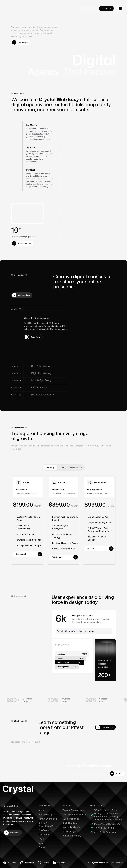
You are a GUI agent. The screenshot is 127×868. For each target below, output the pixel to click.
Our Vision (31, 148)
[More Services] (22, 295)
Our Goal (30, 170)
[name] (120, 9)
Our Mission (32, 125)
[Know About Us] (22, 244)
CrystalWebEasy (98, 863)
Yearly (63, 468)
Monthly (50, 468)
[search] (90, 8)
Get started (29, 554)
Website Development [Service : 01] (37, 318)
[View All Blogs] (105, 728)
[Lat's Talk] (13, 833)
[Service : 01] (33, 337)
